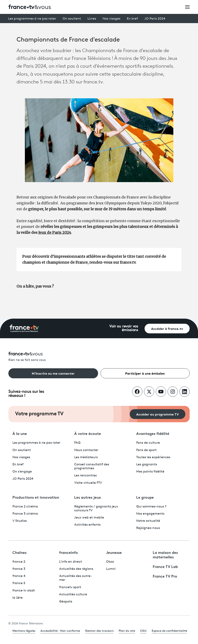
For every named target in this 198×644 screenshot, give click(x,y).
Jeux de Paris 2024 (55, 232)
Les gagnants (147, 465)
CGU (143, 631)
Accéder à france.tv (167, 328)
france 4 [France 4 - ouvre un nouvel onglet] (19, 576)
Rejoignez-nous (148, 528)
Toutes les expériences (153, 457)
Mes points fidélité (150, 472)
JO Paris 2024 (155, 19)
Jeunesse (114, 552)
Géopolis (66, 602)
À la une (20, 433)
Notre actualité (148, 521)
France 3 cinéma (25, 514)
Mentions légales (24, 631)
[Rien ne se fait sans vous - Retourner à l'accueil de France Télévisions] (99, 357)
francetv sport (70, 587)
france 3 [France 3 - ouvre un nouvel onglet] (19, 569)
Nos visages (111, 19)
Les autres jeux (88, 497)
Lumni (111, 569)
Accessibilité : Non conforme (60, 631)
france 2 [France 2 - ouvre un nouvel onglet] (19, 562)
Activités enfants (87, 525)
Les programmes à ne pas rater (32, 19)
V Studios (20, 521)
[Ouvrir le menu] (187, 7)
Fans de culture (148, 443)
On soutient (72, 19)
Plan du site (127, 631)
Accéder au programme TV (158, 414)
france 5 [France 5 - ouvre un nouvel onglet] (19, 583)
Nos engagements (150, 514)
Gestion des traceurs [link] (99, 631)
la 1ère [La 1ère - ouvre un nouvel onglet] (18, 598)
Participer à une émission (145, 373)
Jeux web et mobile (89, 518)
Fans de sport (146, 450)
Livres (92, 19)
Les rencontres (85, 476)
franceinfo (69, 552)
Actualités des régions (76, 569)
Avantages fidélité (153, 433)
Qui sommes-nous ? (151, 507)
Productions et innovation (36, 497)
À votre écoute (88, 433)
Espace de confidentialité (169, 631)
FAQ (77, 443)
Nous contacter (86, 450)
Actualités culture (73, 595)
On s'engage (22, 472)
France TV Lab (165, 566)
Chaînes (19, 552)
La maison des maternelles (165, 554)
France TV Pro (165, 576)
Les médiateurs (86, 457)
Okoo (110, 562)
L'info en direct (71, 562)
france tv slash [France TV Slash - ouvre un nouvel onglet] (24, 591)
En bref (132, 19)
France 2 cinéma (25, 507)
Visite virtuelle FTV (88, 483)
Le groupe (145, 497)
